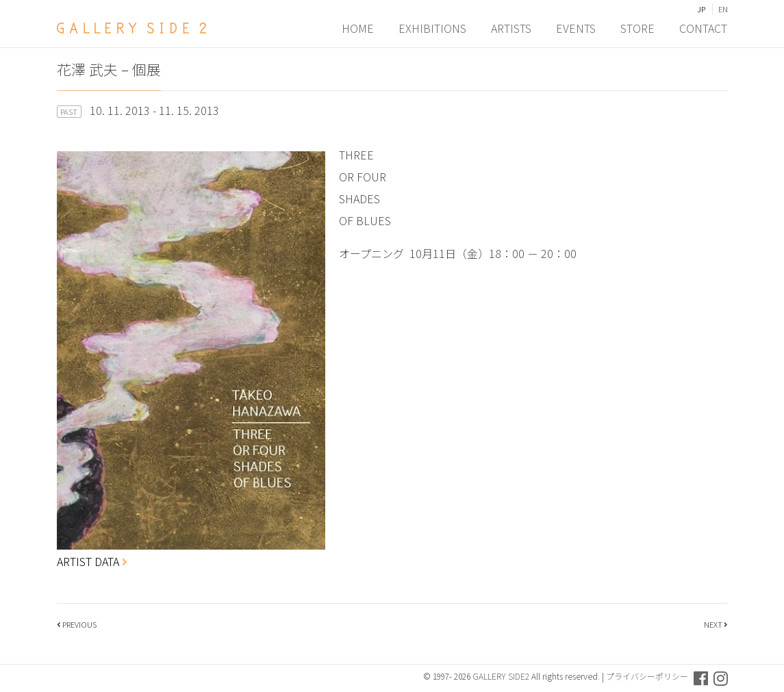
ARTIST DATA (92, 561)
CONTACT (704, 28)
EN (723, 9)
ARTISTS (512, 28)
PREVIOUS (79, 624)
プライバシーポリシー (647, 676)
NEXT (713, 624)
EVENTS (577, 28)
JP (701, 9)
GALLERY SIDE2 (501, 676)
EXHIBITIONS (433, 28)
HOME (358, 28)
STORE (638, 28)
